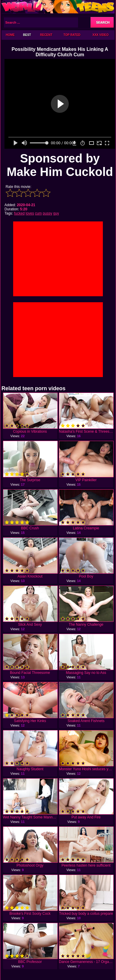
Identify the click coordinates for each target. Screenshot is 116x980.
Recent (46, 35)
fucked (19, 213)
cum (38, 213)
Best (27, 35)
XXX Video (100, 35)
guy (56, 213)
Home (10, 35)
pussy (47, 213)
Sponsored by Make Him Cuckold (60, 165)
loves (30, 213)
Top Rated (72, 35)
